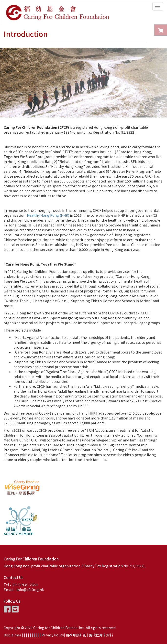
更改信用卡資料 (101, 635)
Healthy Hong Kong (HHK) (48, 215)
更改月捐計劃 (76, 635)
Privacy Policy (53, 635)
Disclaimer (12, 635)
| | (28, 635)
